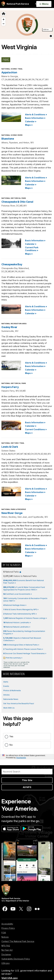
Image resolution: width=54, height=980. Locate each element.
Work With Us (9, 708)
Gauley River (9, 327)
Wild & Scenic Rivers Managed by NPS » (21, 609)
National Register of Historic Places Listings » (25, 618)
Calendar (31, 121)
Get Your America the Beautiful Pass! (19, 704)
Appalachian (9, 72)
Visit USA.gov (10, 978)
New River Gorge (12, 513)
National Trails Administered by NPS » (20, 614)
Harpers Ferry (10, 387)
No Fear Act (7, 950)
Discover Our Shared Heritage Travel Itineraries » (25, 653)
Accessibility (7, 924)
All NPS (27, 787)
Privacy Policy (8, 928)
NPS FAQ (6, 946)
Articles (6, 695)
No (11, 745)
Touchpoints (21, 758)
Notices (5, 937)
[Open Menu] (44, 4)
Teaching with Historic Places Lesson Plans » (23, 649)
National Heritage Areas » (15, 605)
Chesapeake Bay (12, 264)
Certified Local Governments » (18, 594)
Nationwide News (11, 699)
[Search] (27, 772)
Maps (29, 125)
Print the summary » (14, 658)
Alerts (6, 682)
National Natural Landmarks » (17, 627)
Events (6, 686)
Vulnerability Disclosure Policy (16, 959)
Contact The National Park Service (18, 941)
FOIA (4, 933)
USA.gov (6, 963)
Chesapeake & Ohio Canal (17, 202)
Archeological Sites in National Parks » (21, 645)
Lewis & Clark (10, 447)
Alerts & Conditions (36, 114)
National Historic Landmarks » (17, 622)
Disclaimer (6, 954)
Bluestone (8, 139)
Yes (11, 736)
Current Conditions (36, 429)
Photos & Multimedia (12, 690)
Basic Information (35, 118)
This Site (27, 780)
